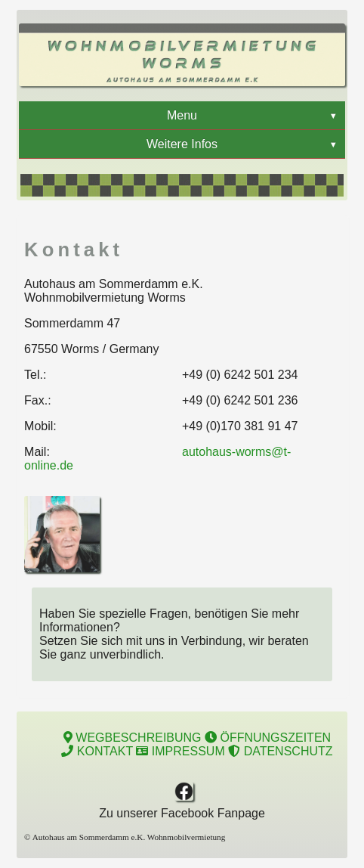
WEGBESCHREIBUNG (133, 738)
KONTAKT (97, 751)
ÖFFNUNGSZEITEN (268, 738)
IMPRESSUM (180, 751)
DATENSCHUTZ (280, 751)
